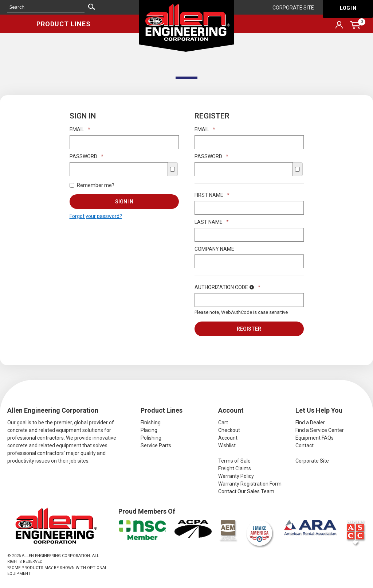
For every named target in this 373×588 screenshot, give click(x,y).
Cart (223, 422)
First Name (212, 195)
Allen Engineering (186, 26)
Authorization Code (227, 287)
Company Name (214, 249)
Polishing (151, 438)
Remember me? (92, 185)
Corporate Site (293, 8)
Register (249, 329)
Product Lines (64, 24)
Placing (149, 430)
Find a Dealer (310, 422)
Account (228, 438)
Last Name (212, 222)
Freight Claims (235, 468)
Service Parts (156, 445)
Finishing (151, 422)
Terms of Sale (234, 461)
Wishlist (227, 445)
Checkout (229, 430)
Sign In (124, 202)
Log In (348, 8)
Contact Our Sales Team (246, 491)
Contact (305, 445)
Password (87, 156)
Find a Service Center (320, 430)
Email (80, 129)
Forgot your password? (96, 216)
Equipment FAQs (315, 438)
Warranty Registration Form (250, 484)
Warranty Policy (236, 476)
